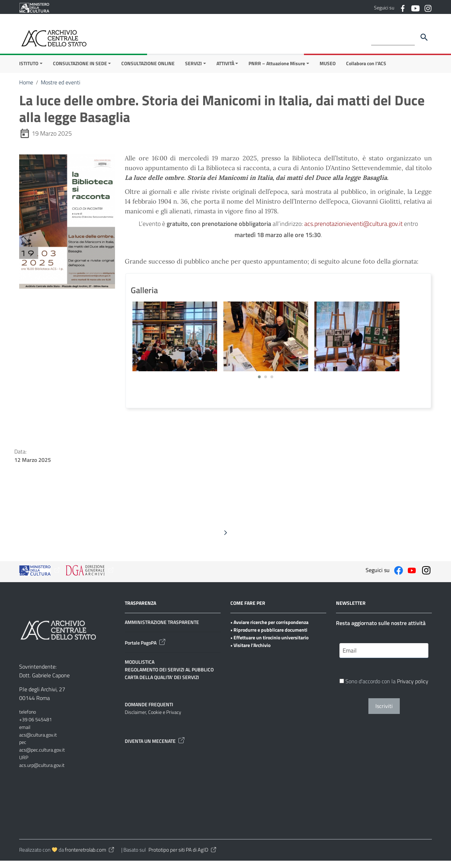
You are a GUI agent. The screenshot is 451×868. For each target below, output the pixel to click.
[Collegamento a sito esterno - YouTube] (415, 8)
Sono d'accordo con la (384, 689)
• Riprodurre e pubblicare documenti (269, 637)
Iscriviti (384, 714)
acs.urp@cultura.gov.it (42, 772)
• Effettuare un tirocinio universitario (269, 645)
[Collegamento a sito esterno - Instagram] (428, 8)
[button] (259, 384)
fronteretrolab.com (90, 857)
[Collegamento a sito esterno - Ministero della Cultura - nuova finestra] (34, 7)
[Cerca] (424, 37)
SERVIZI (193, 71)
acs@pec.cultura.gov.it (42, 757)
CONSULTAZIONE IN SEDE (80, 71)
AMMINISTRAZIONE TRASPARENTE (162, 629)
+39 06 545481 (36, 727)
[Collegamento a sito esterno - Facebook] (403, 8)
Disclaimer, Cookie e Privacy (153, 719)
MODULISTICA (140, 669)
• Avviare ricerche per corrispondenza (269, 629)
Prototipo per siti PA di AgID (183, 857)
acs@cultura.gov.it (38, 742)
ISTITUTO (29, 71)
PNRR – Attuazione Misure (277, 71)
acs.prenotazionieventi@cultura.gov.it (353, 231)
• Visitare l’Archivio (250, 652)
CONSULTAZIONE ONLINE (148, 71)
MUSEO (328, 71)
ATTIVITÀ (225, 71)
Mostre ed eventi (60, 90)
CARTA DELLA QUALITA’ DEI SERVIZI (162, 684)
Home (26, 90)
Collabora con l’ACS (366, 71)
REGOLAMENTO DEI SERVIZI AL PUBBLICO (169, 677)
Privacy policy (413, 689)
